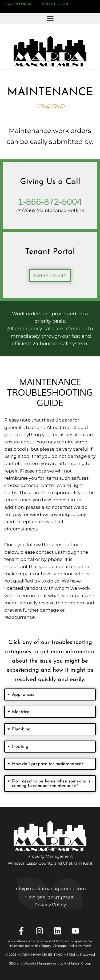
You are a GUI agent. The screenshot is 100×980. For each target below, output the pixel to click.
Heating (20, 747)
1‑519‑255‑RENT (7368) (50, 898)
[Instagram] (41, 931)
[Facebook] (23, 931)
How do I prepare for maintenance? (48, 764)
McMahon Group (78, 963)
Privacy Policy (50, 905)
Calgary (45, 946)
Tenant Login (55, 4)
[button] (50, 18)
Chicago (59, 946)
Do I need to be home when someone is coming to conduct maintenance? (51, 784)
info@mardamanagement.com (50, 888)
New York (82, 946)
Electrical (21, 712)
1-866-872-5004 (50, 202)
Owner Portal (18, 4)
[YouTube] (77, 931)
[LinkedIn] (59, 931)
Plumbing (21, 729)
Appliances (23, 694)
